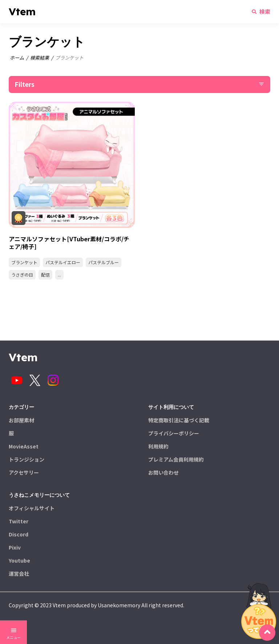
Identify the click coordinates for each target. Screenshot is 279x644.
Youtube (19, 560)
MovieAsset (24, 446)
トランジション (27, 459)
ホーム (17, 58)
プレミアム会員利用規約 (176, 459)
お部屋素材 (21, 420)
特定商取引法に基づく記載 (179, 420)
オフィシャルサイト (32, 508)
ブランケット (24, 262)
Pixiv (15, 547)
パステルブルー (104, 262)
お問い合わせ (163, 472)
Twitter (19, 521)
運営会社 (19, 573)
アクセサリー (24, 472)
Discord (19, 534)
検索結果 (40, 58)
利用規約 (158, 446)
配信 (45, 275)
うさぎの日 (22, 275)
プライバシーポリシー (174, 433)
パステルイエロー (63, 262)
